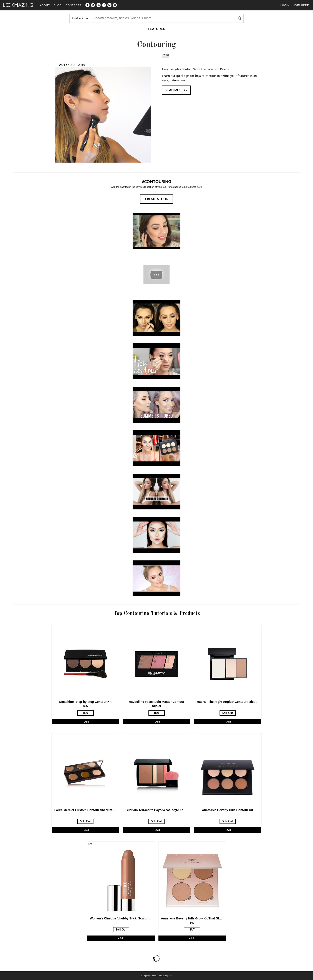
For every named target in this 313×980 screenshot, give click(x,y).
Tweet (166, 55)
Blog (58, 5)
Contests (73, 5)
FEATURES (156, 29)
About (45, 5)
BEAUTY (61, 65)
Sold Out (228, 713)
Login (285, 5)
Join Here (301, 5)
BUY (86, 713)
